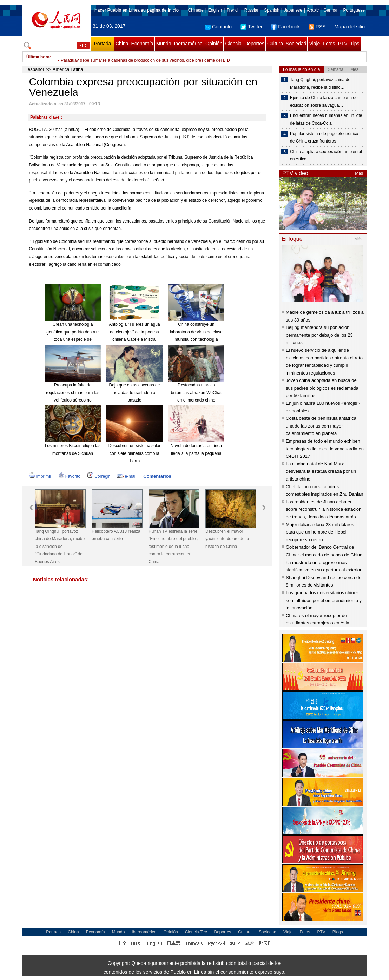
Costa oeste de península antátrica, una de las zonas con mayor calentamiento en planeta (322, 426)
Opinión (214, 44)
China (122, 44)
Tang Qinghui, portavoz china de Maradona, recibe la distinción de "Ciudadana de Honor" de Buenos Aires (60, 547)
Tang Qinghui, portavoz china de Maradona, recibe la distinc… (320, 84)
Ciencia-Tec (196, 932)
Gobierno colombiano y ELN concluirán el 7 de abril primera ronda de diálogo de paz (140, 57)
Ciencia (233, 44)
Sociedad (296, 44)
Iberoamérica (188, 44)
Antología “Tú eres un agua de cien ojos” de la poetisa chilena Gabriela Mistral (134, 332)
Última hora (38, 57)
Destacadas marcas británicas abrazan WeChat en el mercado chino (196, 393)
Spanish (272, 10)
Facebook (285, 27)
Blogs (338, 932)
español (36, 69)
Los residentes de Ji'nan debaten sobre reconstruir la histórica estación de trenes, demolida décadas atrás (324, 509)
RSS (317, 27)
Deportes (254, 44)
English (215, 10)
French (233, 10)
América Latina (68, 69)
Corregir (98, 476)
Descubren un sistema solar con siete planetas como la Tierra (135, 453)
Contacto (218, 27)
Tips (355, 44)
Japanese (293, 10)
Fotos (329, 44)
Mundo (164, 44)
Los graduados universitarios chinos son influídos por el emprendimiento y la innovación (324, 600)
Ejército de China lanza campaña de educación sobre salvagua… (324, 101)
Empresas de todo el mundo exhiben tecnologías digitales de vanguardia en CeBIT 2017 (325, 449)
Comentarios (157, 476)
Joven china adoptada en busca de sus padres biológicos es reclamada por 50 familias (322, 388)
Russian (252, 10)
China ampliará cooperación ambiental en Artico (326, 155)
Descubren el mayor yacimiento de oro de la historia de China (227, 539)
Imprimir (40, 476)
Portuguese (354, 10)
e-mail (127, 476)
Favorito (69, 476)
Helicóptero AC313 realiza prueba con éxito (116, 535)
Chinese (196, 10)
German (331, 10)
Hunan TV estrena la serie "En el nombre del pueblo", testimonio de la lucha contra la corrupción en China (173, 547)
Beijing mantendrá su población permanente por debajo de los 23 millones (319, 335)
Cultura (275, 44)
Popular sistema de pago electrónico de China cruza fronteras (324, 138)
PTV (342, 44)
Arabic (313, 10)
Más (359, 173)
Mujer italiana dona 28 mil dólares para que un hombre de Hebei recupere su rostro (320, 532)
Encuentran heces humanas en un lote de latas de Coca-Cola (326, 119)
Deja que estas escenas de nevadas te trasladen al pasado (135, 393)
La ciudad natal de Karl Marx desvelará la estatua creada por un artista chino (321, 471)
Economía (142, 44)
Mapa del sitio (350, 27)
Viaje (314, 44)
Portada (102, 44)
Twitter (251, 27)
